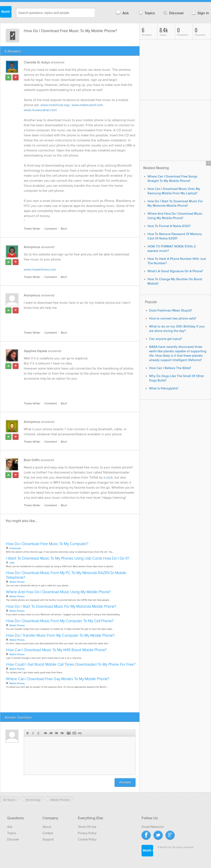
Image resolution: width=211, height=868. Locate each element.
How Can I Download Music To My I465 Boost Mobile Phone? (56, 650)
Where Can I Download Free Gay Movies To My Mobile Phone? (57, 679)
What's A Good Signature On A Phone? (175, 271)
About (47, 827)
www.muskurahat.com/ (40, 110)
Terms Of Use (87, 827)
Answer (125, 782)
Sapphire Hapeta (35, 351)
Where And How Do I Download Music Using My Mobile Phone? (58, 592)
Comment (51, 229)
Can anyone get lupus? (166, 339)
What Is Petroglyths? (164, 389)
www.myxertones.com (40, 270)
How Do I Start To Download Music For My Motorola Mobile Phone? (61, 607)
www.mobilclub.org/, (56, 105)
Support (48, 839)
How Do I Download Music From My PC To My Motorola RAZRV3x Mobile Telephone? (66, 575)
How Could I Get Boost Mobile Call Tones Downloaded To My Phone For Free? (71, 665)
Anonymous (32, 247)
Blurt (64, 229)
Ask (122, 13)
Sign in (200, 13)
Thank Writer (32, 229)
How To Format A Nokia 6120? (169, 226)
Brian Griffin (32, 460)
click (109, 477)
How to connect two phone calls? (173, 319)
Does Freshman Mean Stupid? (171, 311)
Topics (146, 13)
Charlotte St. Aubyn (37, 62)
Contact (48, 833)
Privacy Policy (87, 833)
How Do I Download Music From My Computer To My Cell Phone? (60, 621)
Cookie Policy (87, 839)
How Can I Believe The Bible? (170, 368)
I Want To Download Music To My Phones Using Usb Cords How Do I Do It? (68, 558)
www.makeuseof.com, (88, 105)
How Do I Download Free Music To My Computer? (47, 544)
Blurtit (6, 12)
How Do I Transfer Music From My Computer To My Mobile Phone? (60, 636)
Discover (173, 13)
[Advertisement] (72, 318)
